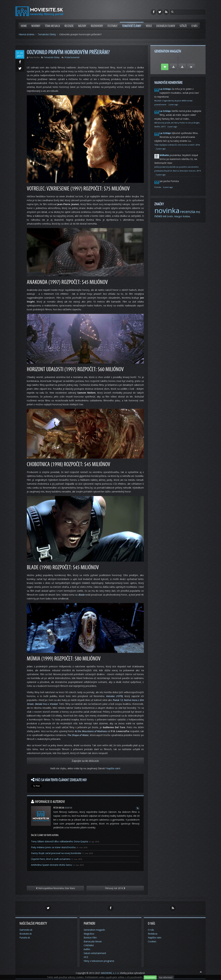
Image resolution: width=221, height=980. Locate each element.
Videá (149, 26)
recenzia (188, 211)
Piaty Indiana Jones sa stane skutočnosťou (53, 847)
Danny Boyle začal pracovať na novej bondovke (56, 853)
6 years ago (168, 187)
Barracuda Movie (93, 941)
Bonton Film (90, 938)
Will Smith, (168, 216)
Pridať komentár (72, 57)
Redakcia (153, 934)
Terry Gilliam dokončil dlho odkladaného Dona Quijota (60, 841)
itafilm (87, 949)
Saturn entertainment (95, 953)
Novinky (36, 26)
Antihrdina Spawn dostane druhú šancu (52, 865)
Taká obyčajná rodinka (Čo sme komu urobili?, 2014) (177, 145)
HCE (86, 957)
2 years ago (173, 104)
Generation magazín (94, 930)
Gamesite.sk (26, 930)
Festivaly (113, 26)
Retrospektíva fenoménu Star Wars (55, 888)
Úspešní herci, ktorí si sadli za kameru (51, 859)
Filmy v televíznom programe (99, 961)
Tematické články (132, 26)
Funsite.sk (25, 938)
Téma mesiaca (52, 26)
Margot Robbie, (182, 216)
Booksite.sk (26, 934)
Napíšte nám (113, 768)
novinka (167, 210)
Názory (82, 26)
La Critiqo (165, 89)
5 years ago (161, 175)
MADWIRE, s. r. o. (110, 973)
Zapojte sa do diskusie (85, 761)
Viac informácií (166, 977)
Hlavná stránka (26, 34)
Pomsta (158, 187)
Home (24, 26)
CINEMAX (89, 945)
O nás (194, 26)
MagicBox (89, 934)
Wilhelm (164, 155)
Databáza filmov (166, 26)
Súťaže (183, 26)
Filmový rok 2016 (115, 888)
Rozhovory (97, 26)
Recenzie (69, 26)
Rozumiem (150, 977)
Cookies (152, 941)
